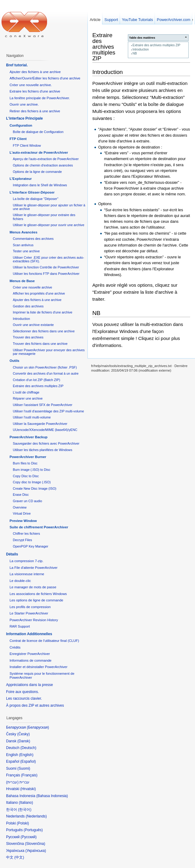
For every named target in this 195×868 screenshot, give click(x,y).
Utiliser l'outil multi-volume (32, 417)
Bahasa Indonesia (52, 796)
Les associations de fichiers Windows (38, 594)
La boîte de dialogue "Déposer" (36, 199)
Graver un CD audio (27, 501)
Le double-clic (20, 581)
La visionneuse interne (27, 574)
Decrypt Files (22, 540)
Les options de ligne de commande (36, 600)
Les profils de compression (30, 607)
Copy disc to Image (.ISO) (32, 482)
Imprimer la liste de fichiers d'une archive (43, 312)
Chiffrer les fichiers (26, 534)
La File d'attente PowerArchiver (33, 568)
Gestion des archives (28, 306)
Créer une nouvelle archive (32, 287)
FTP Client (18, 139)
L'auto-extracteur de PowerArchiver (39, 152)
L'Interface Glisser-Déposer (32, 192)
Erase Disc (21, 495)
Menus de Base (22, 281)
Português (33, 830)
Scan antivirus (23, 245)
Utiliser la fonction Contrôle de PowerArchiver (46, 267)
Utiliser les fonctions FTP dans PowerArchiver (46, 274)
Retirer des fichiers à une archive (35, 111)
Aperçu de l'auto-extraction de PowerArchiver (46, 159)
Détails (12, 554)
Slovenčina (35, 844)
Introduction (140, 49)
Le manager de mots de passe (33, 587)
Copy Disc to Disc (26, 476)
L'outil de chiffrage (26, 392)
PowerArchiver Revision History (34, 620)
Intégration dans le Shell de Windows (40, 185)
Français (29, 775)
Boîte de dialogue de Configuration (38, 132)
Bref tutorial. (17, 65)
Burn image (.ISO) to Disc (31, 470)
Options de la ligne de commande (37, 172)
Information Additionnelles (29, 634)
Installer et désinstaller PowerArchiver (38, 667)
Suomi (24, 768)
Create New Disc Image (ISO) (34, 488)
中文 (19, 857)
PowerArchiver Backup (28, 437)
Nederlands (36, 816)
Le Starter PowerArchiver (29, 613)
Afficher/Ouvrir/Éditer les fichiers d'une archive (45, 78)
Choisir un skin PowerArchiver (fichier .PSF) (45, 367)
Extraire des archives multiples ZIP (156, 45)
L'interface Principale (24, 118)
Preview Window (23, 521)
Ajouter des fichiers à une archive (35, 72)
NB (135, 53)
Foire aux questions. (22, 692)
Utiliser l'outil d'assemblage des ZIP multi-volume (48, 411)
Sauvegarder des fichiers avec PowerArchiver (46, 443)
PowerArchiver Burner (28, 457)
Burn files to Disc (25, 463)
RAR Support (20, 626)
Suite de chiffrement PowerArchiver (39, 527)
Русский (29, 837)
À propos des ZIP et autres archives (35, 705)
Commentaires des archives (33, 239)
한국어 (25, 810)
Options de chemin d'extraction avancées (43, 165)
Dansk (24, 741)
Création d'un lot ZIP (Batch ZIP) (36, 380)
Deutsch (28, 748)
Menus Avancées (23, 232)
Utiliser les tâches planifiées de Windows (43, 450)
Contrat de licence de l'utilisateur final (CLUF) (44, 641)
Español (28, 761)
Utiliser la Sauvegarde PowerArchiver (40, 424)
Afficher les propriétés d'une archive (39, 293)
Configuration (21, 125)
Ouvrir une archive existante (33, 325)
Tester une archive (26, 251)
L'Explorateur (21, 179)
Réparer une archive (28, 398)
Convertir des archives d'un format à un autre (46, 373)
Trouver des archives (28, 337)
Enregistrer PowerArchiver (30, 654)
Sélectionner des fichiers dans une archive (44, 331)
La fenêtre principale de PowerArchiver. (40, 98)
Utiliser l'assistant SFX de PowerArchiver (43, 405)
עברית (12, 782)
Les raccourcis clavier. (24, 698)
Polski (23, 823)
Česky (24, 734)
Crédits (15, 647)
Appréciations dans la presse (29, 685)
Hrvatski (28, 789)
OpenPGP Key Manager (31, 546)
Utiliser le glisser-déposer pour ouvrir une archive (48, 225)
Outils (14, 361)
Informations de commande (30, 660)
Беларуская (38, 727)
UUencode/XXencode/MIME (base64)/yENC (45, 430)
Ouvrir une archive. (24, 104)
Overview (20, 507)
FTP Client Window (27, 145)
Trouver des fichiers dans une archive (40, 344)
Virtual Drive (22, 513)
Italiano (26, 803)
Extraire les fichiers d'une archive (35, 91)
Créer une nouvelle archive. (31, 85)
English (26, 755)
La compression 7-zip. (26, 561)
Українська (36, 851)
